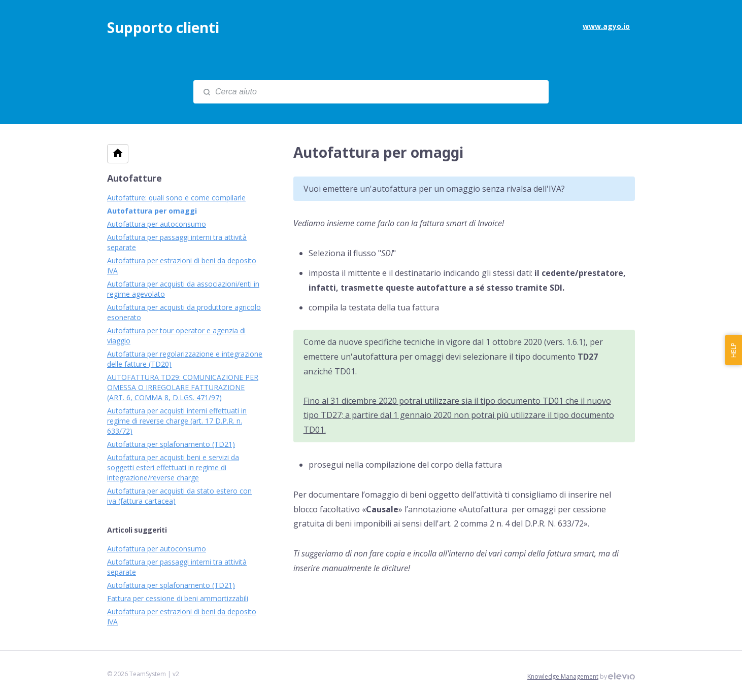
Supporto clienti (163, 27)
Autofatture (134, 178)
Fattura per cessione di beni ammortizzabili (178, 598)
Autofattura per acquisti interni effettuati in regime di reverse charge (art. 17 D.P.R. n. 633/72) (177, 421)
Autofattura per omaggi (152, 211)
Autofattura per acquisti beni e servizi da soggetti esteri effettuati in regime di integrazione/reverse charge (173, 467)
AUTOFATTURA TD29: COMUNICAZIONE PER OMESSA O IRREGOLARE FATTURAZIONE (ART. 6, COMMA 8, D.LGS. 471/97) (183, 387)
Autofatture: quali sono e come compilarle (176, 198)
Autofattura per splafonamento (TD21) (171, 444)
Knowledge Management (563, 676)
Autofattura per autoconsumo (157, 224)
